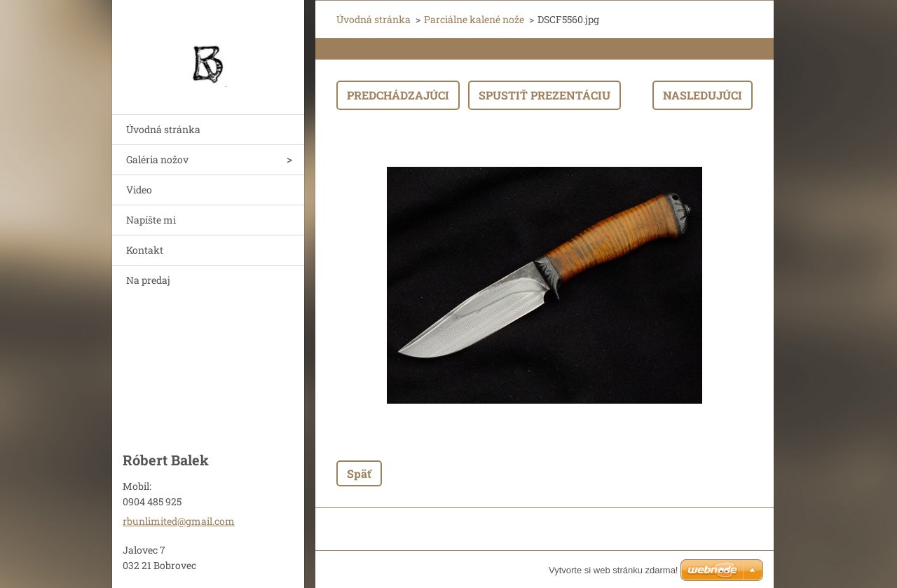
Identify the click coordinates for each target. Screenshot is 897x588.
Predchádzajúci (398, 95)
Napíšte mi (151, 220)
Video (139, 190)
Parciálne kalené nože (474, 19)
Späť (359, 473)
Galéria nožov (157, 159)
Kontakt (145, 250)
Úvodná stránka (163, 129)
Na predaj (148, 280)
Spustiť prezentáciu (545, 95)
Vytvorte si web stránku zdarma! (613, 570)
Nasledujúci (703, 95)
